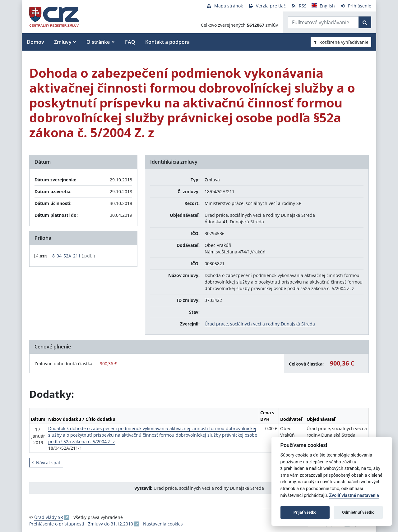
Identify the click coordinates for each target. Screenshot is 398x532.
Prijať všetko (305, 512)
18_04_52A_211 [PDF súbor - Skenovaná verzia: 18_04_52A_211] (65, 256)
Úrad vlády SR (49, 517)
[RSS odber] (299, 6)
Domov (35, 42)
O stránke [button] (98, 42)
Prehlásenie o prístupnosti (57, 524)
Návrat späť (46, 463)
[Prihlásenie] (356, 6)
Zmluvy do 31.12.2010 (111, 524)
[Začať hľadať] (365, 22)
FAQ (130, 42)
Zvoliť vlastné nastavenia (354, 496)
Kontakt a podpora (167, 42)
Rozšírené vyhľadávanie (341, 42)
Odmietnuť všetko (358, 512)
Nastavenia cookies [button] (163, 524)
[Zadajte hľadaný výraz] (323, 22)
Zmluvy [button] (63, 42)
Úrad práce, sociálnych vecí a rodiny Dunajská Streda (260, 324)
